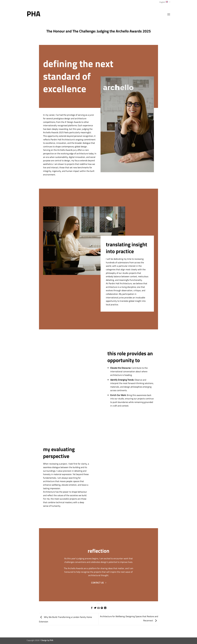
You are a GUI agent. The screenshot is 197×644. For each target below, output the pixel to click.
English (165, 2)
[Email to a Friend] (99, 608)
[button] (169, 14)
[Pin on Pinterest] (102, 608)
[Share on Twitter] (95, 608)
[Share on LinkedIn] (105, 608)
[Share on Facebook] (92, 608)
